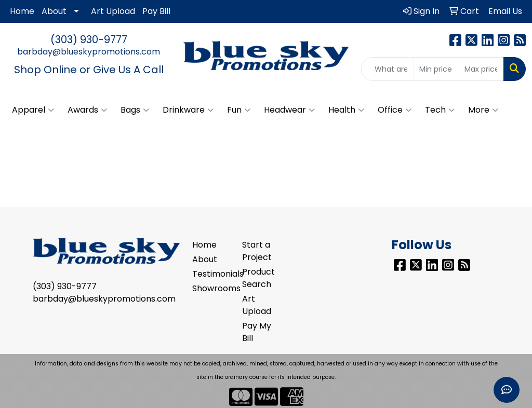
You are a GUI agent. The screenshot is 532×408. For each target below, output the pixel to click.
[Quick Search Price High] (481, 69)
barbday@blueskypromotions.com (89, 52)
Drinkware (188, 110)
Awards (87, 110)
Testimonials (211, 274)
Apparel (33, 110)
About (54, 11)
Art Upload (113, 11)
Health (346, 110)
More (483, 110)
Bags (135, 110)
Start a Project (257, 251)
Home (22, 11)
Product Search (258, 278)
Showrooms (211, 288)
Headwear (289, 110)
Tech (440, 110)
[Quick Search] (388, 69)
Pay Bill (156, 11)
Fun (239, 110)
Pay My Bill (257, 332)
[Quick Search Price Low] (436, 69)
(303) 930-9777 (89, 39)
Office (395, 110)
